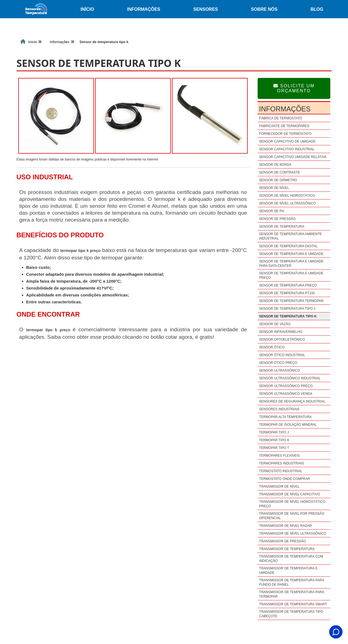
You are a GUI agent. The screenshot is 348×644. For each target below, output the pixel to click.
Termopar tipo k (274, 440)
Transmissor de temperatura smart (293, 604)
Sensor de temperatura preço (288, 285)
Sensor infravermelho (281, 332)
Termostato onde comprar (284, 479)
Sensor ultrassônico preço (286, 386)
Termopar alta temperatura (285, 417)
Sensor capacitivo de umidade (287, 141)
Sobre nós (264, 9)
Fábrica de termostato (281, 118)
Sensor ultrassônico (279, 370)
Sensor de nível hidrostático (287, 196)
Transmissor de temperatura (287, 549)
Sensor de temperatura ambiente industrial (290, 236)
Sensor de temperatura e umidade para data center (291, 264)
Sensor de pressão (277, 219)
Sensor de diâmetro (278, 180)
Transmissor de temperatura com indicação (291, 559)
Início (87, 9)
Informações (144, 9)
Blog (317, 9)
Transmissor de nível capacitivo (290, 494)
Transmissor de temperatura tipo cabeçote (291, 614)
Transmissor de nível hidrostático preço (292, 504)
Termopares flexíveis (279, 456)
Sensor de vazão (275, 324)
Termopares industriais (281, 463)
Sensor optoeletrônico (282, 340)
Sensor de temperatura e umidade (291, 254)
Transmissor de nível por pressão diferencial (292, 516)
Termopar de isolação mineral (288, 425)
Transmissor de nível (279, 487)
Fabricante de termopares (284, 126)
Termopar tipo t (274, 448)
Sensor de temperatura (282, 227)
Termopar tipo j (274, 432)
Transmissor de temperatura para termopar (291, 594)
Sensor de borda (275, 165)
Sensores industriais (279, 409)
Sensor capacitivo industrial (287, 149)
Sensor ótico (272, 347)
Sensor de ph (272, 211)
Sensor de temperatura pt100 (287, 293)
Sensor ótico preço (278, 363)
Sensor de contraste (279, 172)
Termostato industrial (281, 471)
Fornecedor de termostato (285, 134)
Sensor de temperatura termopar (291, 301)
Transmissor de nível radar (285, 526)
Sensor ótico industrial (282, 355)
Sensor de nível (274, 188)
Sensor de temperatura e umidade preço (291, 275)
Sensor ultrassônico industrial (290, 378)
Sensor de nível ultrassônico (287, 203)
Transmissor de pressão (282, 541)
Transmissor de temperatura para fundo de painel (291, 582)
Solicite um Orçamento (294, 88)
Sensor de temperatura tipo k (288, 316)
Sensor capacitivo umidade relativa (293, 157)
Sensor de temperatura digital (288, 246)
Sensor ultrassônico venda (286, 394)
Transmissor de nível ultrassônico (293, 533)
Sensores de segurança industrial (292, 401)
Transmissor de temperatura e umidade (288, 571)
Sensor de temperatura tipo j (287, 309)
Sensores (206, 9)
